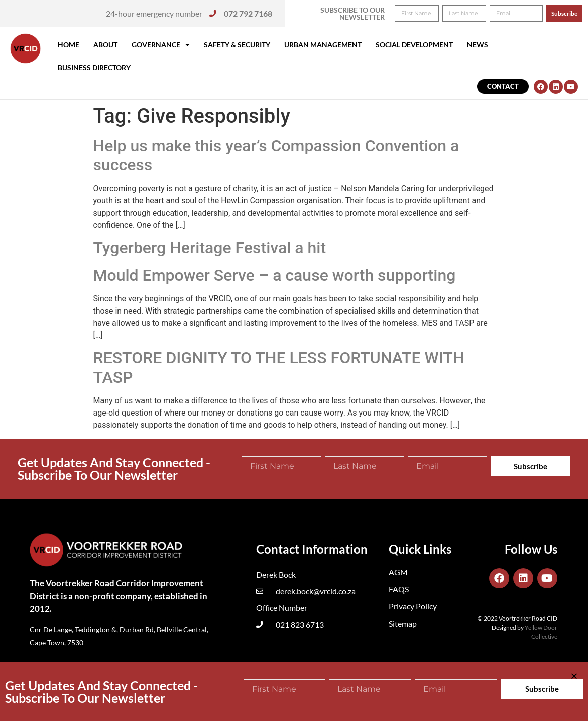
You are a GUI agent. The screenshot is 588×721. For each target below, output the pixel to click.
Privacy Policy (413, 606)
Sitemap (403, 623)
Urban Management (323, 44)
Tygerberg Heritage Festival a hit (210, 248)
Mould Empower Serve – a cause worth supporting (275, 275)
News (478, 44)
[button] (567, 14)
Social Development (414, 44)
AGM (398, 572)
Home (69, 44)
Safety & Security (237, 44)
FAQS (399, 589)
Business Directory (94, 68)
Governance (161, 45)
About (105, 44)
